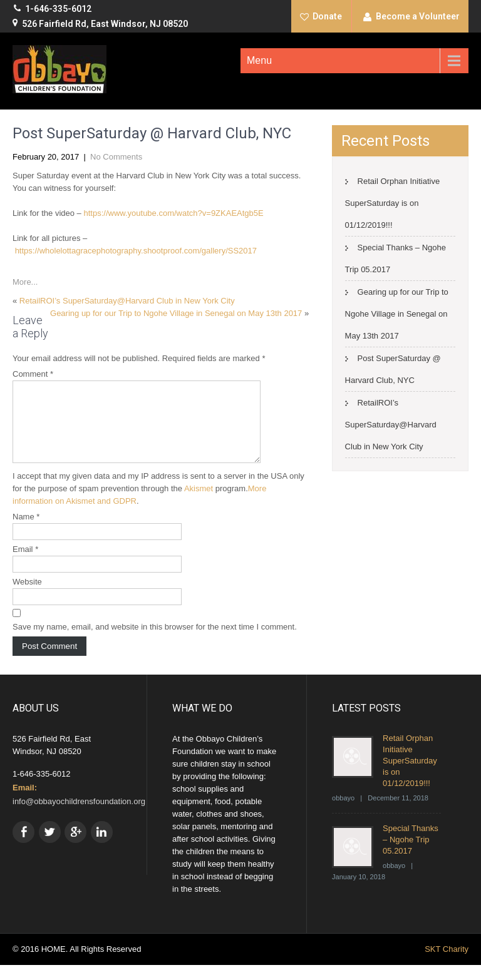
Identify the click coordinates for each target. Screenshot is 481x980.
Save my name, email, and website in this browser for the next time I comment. (155, 642)
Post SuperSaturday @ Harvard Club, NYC (393, 369)
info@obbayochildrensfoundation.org (79, 816)
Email (25, 564)
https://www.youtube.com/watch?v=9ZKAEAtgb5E (173, 213)
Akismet (199, 503)
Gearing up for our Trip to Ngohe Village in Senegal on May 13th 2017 (176, 313)
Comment (33, 374)
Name (26, 532)
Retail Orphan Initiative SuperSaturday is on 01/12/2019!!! (393, 203)
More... (25, 282)
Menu (259, 60)
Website (27, 597)
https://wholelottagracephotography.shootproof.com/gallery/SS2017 (136, 251)
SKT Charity (447, 964)
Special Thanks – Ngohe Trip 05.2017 (411, 855)
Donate (327, 16)
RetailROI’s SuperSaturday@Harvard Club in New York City (127, 301)
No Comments (116, 157)
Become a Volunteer (418, 16)
